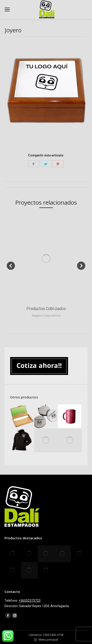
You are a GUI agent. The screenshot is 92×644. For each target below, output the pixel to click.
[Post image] (46, 259)
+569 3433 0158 (53, 635)
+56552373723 (30, 601)
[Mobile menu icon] (7, 9)
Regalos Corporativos (46, 316)
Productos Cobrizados (46, 309)
